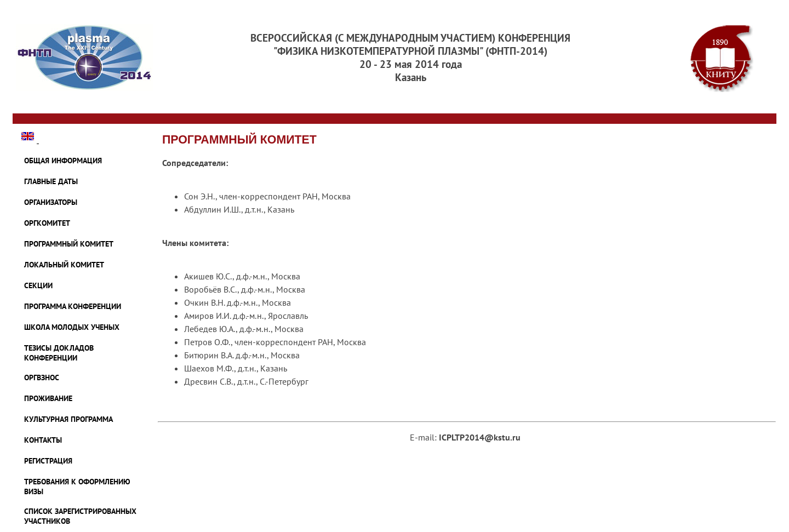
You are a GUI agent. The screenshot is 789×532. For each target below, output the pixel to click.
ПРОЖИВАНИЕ (48, 398)
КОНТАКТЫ (43, 440)
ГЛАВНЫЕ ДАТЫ (51, 181)
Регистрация (48, 461)
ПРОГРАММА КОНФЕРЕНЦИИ (73, 306)
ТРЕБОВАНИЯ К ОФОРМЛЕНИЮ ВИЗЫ (77, 487)
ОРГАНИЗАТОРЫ (51, 202)
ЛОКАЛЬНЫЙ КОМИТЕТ (64, 265)
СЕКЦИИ (38, 285)
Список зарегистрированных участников (80, 516)
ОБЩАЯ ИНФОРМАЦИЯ (63, 161)
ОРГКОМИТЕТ (47, 223)
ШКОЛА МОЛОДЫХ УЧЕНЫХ (72, 327)
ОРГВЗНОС (42, 377)
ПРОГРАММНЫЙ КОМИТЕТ (69, 244)
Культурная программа (68, 419)
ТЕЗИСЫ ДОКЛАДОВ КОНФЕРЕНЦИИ (59, 353)
